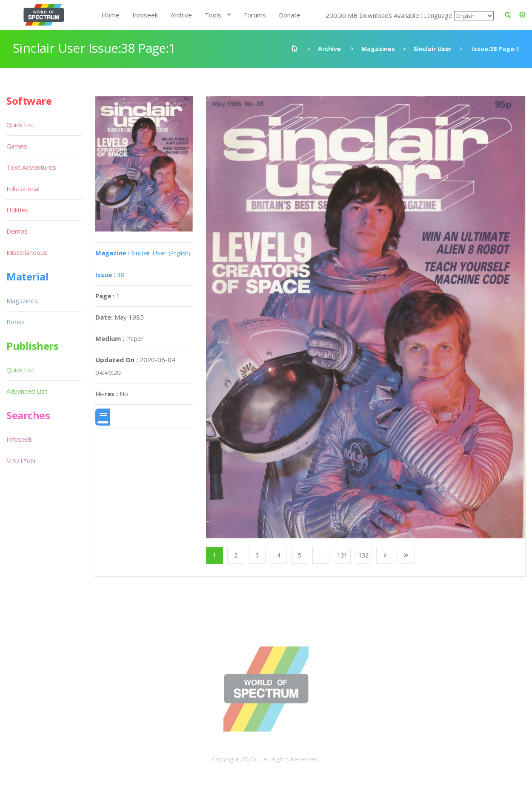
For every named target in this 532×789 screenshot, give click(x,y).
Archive (181, 15)
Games (17, 146)
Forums (255, 15)
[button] (522, 15)
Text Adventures (31, 167)
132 (363, 555)
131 (342, 555)
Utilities (17, 210)
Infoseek (145, 15)
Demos (17, 231)
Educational (23, 189)
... (321, 555)
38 (110, 274)
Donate (290, 15)
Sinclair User (433, 49)
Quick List (20, 125)
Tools (213, 15)
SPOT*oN (21, 460)
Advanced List (27, 391)
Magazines (378, 49)
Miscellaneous (27, 252)
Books (16, 322)
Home (110, 15)
